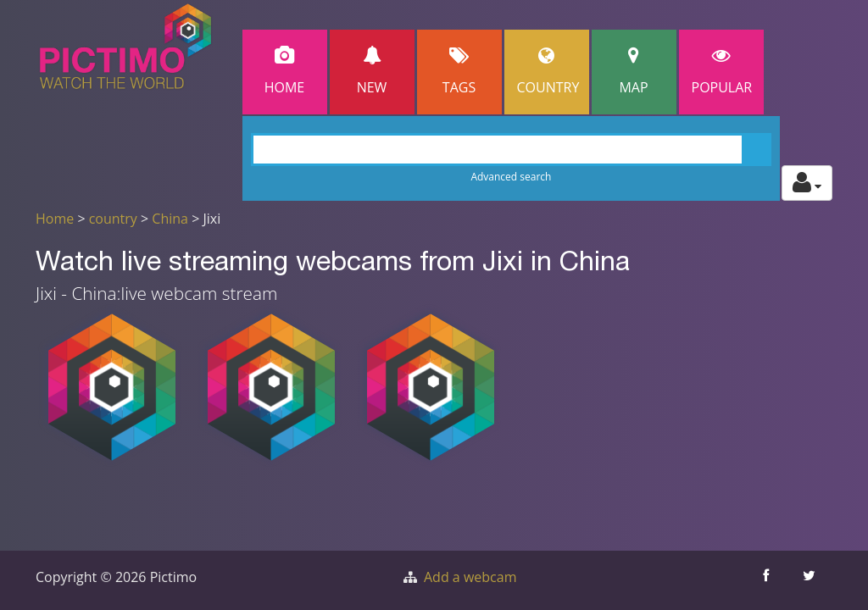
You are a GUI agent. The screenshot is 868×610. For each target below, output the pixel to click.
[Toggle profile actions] (807, 183)
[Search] (512, 150)
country (113, 219)
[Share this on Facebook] (768, 580)
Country (548, 72)
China (170, 219)
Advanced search (511, 177)
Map (634, 72)
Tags (459, 72)
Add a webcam (470, 577)
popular (722, 72)
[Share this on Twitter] (811, 580)
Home (285, 72)
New (372, 72)
